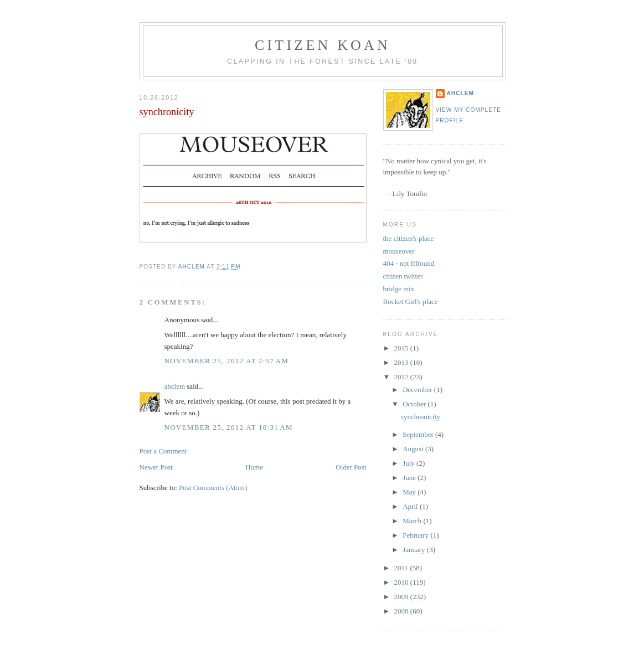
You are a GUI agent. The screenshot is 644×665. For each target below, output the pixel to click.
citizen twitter (403, 276)
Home (254, 467)
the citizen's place (409, 238)
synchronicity (421, 417)
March (413, 521)
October (415, 404)
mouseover (399, 251)
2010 (402, 582)
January (415, 550)
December (418, 390)
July (409, 463)
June (410, 478)
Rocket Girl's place (411, 301)
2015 (402, 348)
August (414, 449)
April (411, 506)
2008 (402, 611)
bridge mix (399, 289)
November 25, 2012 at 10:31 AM (229, 427)
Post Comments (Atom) (213, 488)
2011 (402, 568)
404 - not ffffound (409, 263)
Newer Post (156, 467)
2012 (402, 377)
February (416, 535)
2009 (402, 597)
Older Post (351, 467)
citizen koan (323, 45)
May (410, 492)
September (419, 434)
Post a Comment (163, 451)
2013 (402, 362)
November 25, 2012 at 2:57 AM (227, 361)
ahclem (175, 386)
